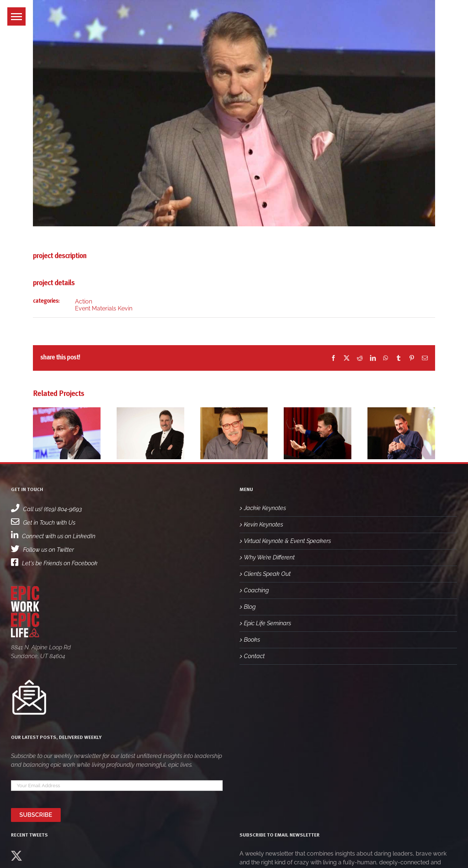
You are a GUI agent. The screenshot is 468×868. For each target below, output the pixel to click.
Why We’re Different (269, 557)
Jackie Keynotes (265, 508)
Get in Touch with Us (43, 523)
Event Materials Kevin (104, 308)
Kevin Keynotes (263, 524)
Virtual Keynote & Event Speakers (287, 541)
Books (252, 640)
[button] (16, 16)
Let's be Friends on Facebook (54, 563)
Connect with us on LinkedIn (53, 536)
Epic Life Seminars (267, 623)
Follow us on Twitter (42, 550)
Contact (254, 656)
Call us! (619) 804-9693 (46, 509)
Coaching (256, 590)
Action (84, 301)
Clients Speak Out (267, 574)
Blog (250, 607)
